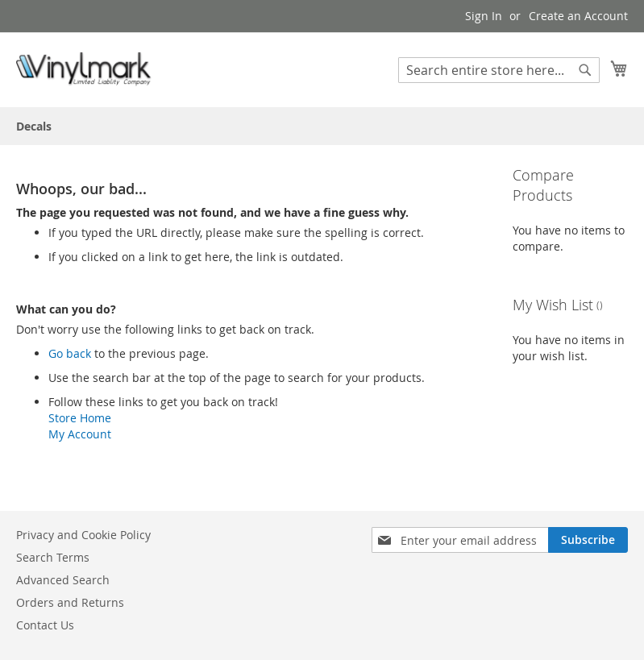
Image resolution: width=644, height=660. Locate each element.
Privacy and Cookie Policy (83, 535)
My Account (80, 434)
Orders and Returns (70, 602)
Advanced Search (63, 580)
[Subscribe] (588, 540)
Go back (70, 353)
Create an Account (578, 16)
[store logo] (85, 69)
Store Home (80, 418)
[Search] (585, 70)
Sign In (484, 16)
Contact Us (45, 625)
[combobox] (499, 70)
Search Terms (53, 557)
